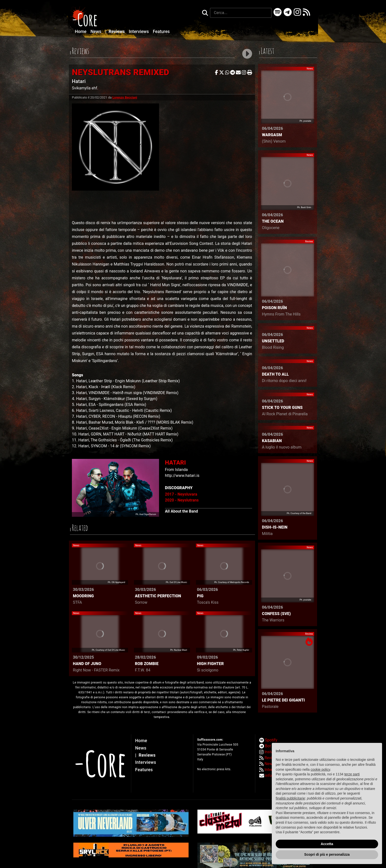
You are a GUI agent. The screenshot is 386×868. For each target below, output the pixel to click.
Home (81, 32)
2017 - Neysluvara (181, 494)
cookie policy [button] (320, 769)
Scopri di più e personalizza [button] (327, 854)
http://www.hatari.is (182, 476)
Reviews (116, 32)
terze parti (352, 774)
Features (161, 32)
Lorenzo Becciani (125, 97)
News (96, 32)
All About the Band (181, 511)
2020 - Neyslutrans (182, 500)
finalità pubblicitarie (290, 798)
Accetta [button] (327, 844)
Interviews (139, 32)
